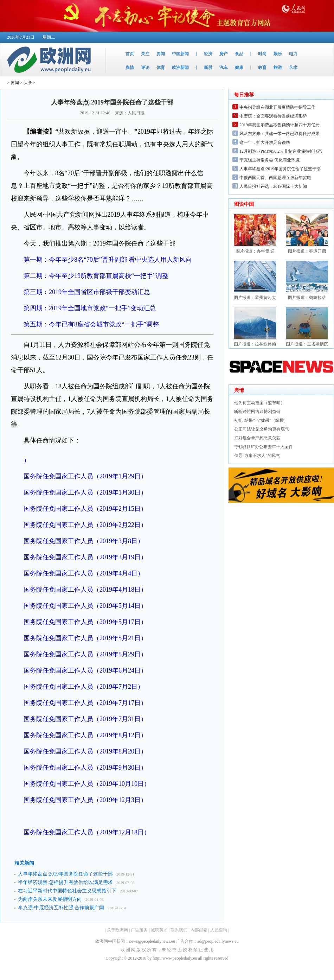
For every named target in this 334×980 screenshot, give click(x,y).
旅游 (278, 68)
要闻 (161, 54)
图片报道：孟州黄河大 (255, 298)
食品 (239, 54)
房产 (224, 54)
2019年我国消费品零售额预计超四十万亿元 (280, 125)
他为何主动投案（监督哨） (259, 403)
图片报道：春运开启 (307, 251)
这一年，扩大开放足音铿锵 (265, 142)
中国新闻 (180, 54)
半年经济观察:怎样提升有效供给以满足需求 (65, 882)
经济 (208, 54)
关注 (145, 54)
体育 (161, 68)
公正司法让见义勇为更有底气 (262, 429)
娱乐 (278, 54)
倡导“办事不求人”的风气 (257, 456)
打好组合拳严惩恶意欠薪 (257, 438)
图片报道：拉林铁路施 (255, 344)
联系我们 (179, 930)
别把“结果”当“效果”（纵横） (261, 420)
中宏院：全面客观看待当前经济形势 (273, 116)
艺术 (293, 68)
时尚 (262, 54)
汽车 (224, 68)
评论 (145, 68)
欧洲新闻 (180, 68)
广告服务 (139, 930)
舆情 (130, 68)
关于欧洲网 (117, 930)
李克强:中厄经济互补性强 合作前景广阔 (61, 908)
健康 (239, 68)
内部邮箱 (199, 930)
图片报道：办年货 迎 (255, 251)
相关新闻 (24, 863)
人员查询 (219, 930)
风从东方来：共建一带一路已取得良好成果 (280, 134)
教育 (262, 68)
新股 (208, 68)
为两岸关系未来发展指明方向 (50, 899)
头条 (28, 83)
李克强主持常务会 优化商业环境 (269, 160)
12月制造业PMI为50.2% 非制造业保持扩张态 (281, 151)
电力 (293, 54)
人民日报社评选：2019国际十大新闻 (273, 186)
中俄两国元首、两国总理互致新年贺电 (275, 178)
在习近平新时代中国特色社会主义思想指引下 (67, 891)
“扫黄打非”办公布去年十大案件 (264, 447)
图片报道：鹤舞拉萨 (307, 298)
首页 (130, 54)
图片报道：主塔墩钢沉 (307, 344)
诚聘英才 (159, 930)
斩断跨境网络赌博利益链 (257, 412)
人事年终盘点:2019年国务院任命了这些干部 (65, 874)
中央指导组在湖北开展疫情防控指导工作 (277, 107)
